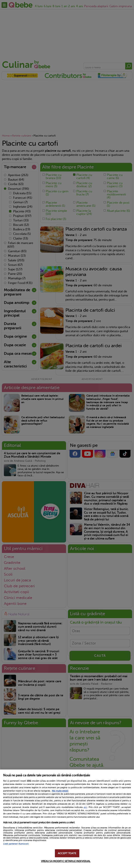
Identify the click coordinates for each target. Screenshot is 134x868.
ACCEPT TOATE (67, 853)
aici (85, 807)
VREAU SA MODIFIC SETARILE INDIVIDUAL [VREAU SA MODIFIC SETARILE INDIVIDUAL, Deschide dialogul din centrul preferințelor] (66, 861)
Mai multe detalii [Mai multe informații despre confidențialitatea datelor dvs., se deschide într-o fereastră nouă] (60, 791)
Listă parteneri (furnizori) (16, 844)
